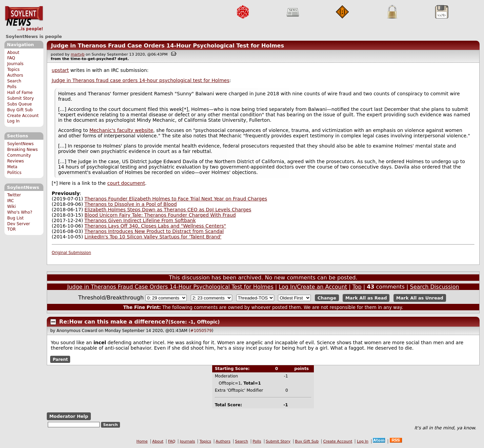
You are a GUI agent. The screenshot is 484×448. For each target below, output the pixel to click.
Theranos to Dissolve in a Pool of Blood (130, 204)
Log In (13, 121)
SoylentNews (24, 19)
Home (142, 441)
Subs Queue (19, 104)
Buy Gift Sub (20, 110)
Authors (15, 75)
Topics (13, 70)
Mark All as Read (366, 298)
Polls (12, 87)
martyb (78, 54)
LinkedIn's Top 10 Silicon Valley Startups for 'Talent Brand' (153, 237)
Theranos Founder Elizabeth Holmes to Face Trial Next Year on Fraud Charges (176, 199)
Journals (15, 64)
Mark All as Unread (420, 298)
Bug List (15, 218)
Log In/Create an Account (313, 287)
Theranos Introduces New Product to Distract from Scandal (154, 231)
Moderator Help (69, 416)
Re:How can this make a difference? (114, 322)
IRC (11, 201)
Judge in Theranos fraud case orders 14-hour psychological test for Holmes (141, 80)
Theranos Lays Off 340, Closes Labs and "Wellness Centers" (155, 226)
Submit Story (21, 98)
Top (357, 287)
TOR (11, 229)
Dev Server (18, 224)
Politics (14, 173)
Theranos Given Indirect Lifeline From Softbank (140, 220)
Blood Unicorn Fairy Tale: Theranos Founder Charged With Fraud (160, 215)
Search (14, 81)
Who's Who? (20, 212)
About (13, 53)
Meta (12, 167)
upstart (60, 70)
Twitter (14, 195)
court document (126, 183)
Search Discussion (434, 287)
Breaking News (22, 150)
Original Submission (72, 253)
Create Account (23, 116)
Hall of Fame (20, 93)
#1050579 (201, 331)
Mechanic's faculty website (121, 130)
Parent (60, 359)
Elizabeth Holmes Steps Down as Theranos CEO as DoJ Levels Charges (168, 210)
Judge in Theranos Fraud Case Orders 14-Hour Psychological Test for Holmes (167, 46)
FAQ (11, 58)
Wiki (11, 207)
